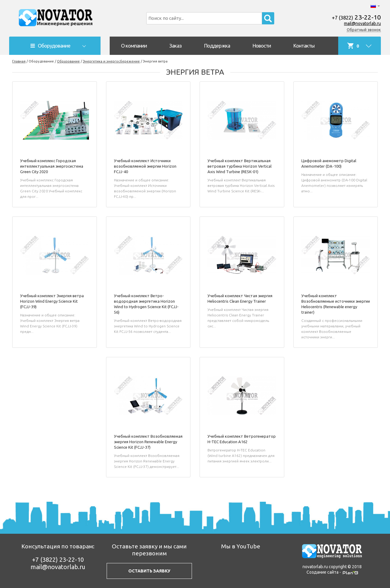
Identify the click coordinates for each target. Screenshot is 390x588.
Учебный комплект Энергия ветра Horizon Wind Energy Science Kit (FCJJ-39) (52, 301)
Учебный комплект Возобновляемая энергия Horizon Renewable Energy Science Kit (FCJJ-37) (148, 442)
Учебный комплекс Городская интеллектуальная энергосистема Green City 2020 (52, 166)
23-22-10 (356, 17)
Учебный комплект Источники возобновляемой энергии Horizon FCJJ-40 (145, 166)
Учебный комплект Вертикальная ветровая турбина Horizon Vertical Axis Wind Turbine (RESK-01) (239, 166)
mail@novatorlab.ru (362, 23)
